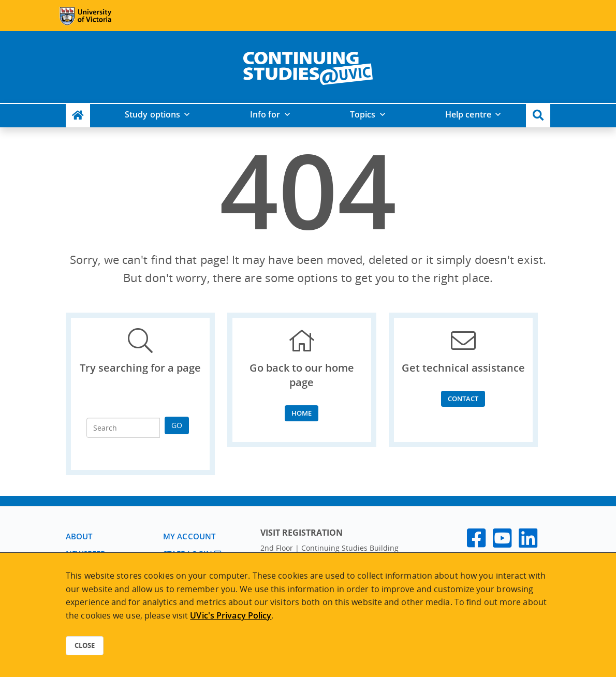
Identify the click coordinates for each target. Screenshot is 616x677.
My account (189, 536)
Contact (463, 399)
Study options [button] (152, 114)
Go (177, 425)
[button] (538, 116)
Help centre (468, 114)
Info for (265, 114)
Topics (363, 114)
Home (302, 413)
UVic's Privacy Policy (231, 615)
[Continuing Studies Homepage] (78, 116)
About (79, 536)
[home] (308, 66)
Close (85, 645)
